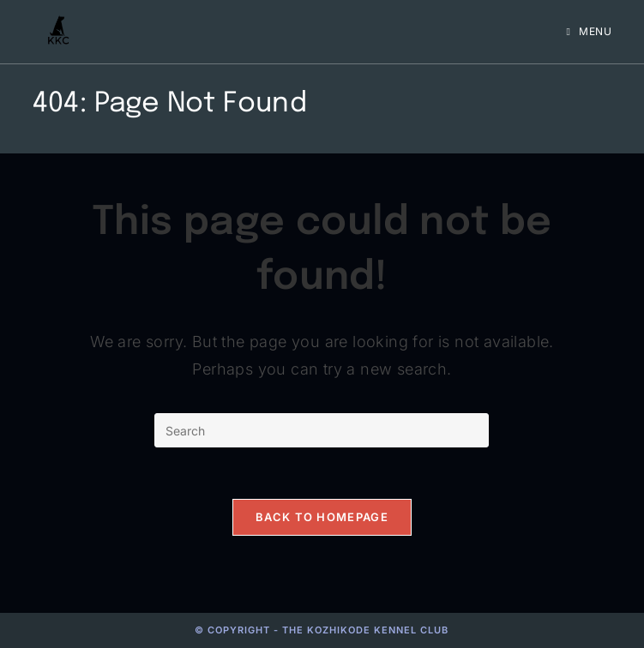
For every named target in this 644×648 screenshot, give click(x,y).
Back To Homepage (322, 517)
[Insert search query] (322, 430)
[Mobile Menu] (589, 31)
